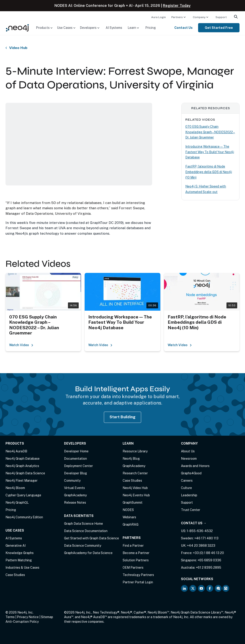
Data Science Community (83, 546)
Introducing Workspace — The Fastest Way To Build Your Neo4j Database (210, 152)
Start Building (123, 417)
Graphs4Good (191, 473)
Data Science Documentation (86, 531)
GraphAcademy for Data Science (88, 553)
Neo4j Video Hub (135, 488)
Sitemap (47, 617)
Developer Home (76, 451)
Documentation (75, 459)
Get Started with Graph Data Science (92, 538)
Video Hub (18, 48)
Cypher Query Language (23, 495)
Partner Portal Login (138, 582)
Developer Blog (75, 473)
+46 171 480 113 (206, 538)
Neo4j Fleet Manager (22, 481)
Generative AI (16, 546)
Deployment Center (78, 466)
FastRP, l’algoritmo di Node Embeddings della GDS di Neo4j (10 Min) (209, 172)
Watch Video (21, 345)
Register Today (177, 6)
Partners (177, 17)
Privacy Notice (28, 617)
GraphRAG (131, 524)
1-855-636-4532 (200, 531)
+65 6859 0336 (209, 560)
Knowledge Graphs (20, 553)
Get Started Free (219, 28)
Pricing (151, 28)
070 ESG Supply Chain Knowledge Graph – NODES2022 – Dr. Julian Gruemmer (210, 132)
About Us (188, 451)
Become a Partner (136, 553)
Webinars (129, 517)
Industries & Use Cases (22, 568)
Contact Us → (194, 523)
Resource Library (135, 451)
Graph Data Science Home (83, 524)
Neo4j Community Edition (24, 517)
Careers (187, 481)
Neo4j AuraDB (16, 451)
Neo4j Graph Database (23, 459)
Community (72, 481)
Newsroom (189, 459)
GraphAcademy (75, 495)
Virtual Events (74, 488)
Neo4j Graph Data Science (25, 473)
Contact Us (183, 28)
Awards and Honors (195, 466)
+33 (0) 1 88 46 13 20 (208, 553)
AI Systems (114, 28)
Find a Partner (133, 546)
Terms (10, 617)
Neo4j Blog (131, 459)
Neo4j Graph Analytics (22, 466)
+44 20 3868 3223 (201, 546)
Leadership (189, 495)
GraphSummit (133, 503)
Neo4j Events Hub (136, 495)
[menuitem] (159, 17)
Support (221, 17)
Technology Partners (138, 575)
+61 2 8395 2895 (209, 568)
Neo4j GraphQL (17, 503)
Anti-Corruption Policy (22, 622)
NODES (128, 510)
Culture (186, 488)
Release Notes (75, 503)
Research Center (135, 473)
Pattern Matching (19, 560)
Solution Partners (136, 560)
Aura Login (159, 17)
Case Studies (15, 575)
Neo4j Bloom (15, 488)
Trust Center (191, 510)
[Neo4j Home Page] (17, 27)
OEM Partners (133, 568)
